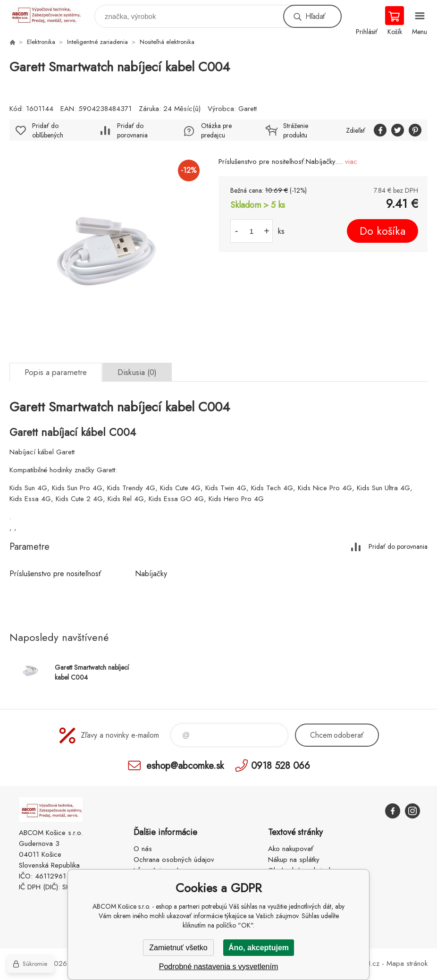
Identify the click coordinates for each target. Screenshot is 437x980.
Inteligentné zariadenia (97, 42)
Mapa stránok (407, 963)
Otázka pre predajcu (216, 130)
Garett (248, 109)
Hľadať (315, 16)
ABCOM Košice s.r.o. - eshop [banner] (51, 14)
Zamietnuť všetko (178, 948)
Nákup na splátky (294, 860)
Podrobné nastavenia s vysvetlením (219, 967)
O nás (143, 849)
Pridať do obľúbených (48, 130)
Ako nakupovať (291, 849)
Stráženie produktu (296, 130)
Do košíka (382, 231)
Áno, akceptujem (259, 948)
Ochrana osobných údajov (174, 860)
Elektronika (41, 42)
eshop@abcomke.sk (185, 765)
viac (351, 162)
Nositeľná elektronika (167, 42)
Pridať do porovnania (132, 130)
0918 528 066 (281, 765)
